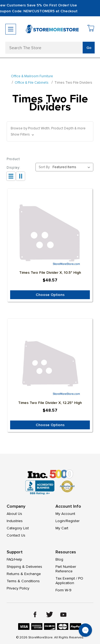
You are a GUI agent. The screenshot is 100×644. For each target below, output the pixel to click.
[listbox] (72, 167)
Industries (15, 521)
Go (89, 48)
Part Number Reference (66, 569)
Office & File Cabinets (32, 83)
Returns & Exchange (24, 574)
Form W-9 (63, 590)
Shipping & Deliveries (24, 567)
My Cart (62, 528)
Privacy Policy (18, 588)
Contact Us (16, 535)
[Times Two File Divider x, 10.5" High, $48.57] (50, 235)
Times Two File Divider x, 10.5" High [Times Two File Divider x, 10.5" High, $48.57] (50, 273)
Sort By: (45, 167)
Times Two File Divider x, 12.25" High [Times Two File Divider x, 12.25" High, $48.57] (50, 403)
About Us (14, 514)
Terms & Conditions (23, 581)
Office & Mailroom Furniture (32, 76)
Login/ (61, 521)
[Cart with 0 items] (91, 29)
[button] (50, 131)
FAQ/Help (14, 559)
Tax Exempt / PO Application (69, 581)
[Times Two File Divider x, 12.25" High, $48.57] (50, 365)
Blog (59, 559)
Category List (18, 528)
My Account (65, 514)
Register (73, 521)
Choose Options (50, 295)
